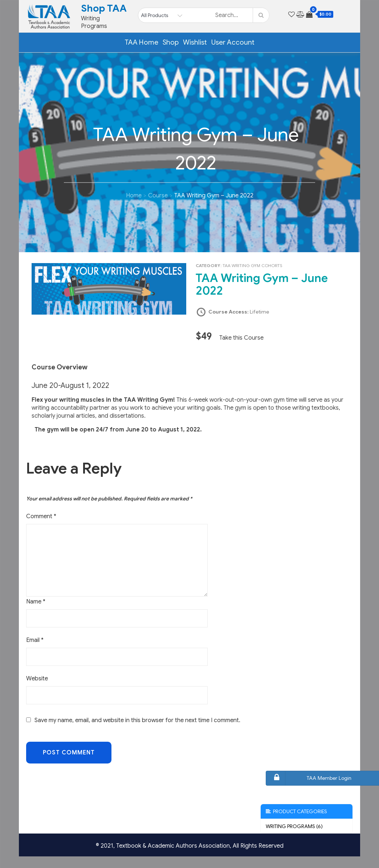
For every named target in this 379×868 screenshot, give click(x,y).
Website (37, 679)
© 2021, (106, 846)
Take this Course (241, 338)
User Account (233, 42)
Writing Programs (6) (294, 826)
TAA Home (141, 42)
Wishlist (195, 42)
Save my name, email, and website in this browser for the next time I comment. (137, 720)
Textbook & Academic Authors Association (173, 846)
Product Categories (296, 811)
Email (35, 640)
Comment (41, 516)
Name (36, 602)
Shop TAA (104, 8)
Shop (171, 42)
